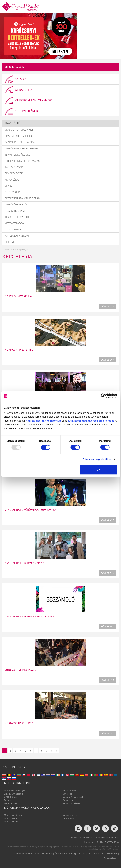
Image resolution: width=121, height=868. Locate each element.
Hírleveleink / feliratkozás (22, 161)
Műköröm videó (11, 818)
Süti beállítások (111, 858)
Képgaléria (12, 180)
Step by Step (12, 192)
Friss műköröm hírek (18, 136)
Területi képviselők (17, 217)
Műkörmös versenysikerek (22, 148)
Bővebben (107, 306)
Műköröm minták (16, 205)
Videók (9, 186)
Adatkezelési (34, 421)
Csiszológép (68, 800)
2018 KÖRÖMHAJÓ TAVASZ (21, 670)
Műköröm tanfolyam (13, 815)
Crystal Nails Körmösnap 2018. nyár (29, 617)
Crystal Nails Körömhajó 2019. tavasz (31, 510)
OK (99, 470)
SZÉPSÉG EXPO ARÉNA (18, 296)
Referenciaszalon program (23, 198)
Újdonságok (14, 67)
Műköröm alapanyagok (14, 791)
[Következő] (52, 751)
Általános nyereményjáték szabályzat (73, 854)
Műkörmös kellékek (71, 803)
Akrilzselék (67, 794)
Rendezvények (14, 173)
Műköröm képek (70, 815)
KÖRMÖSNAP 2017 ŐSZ (19, 723)
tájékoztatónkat (51, 421)
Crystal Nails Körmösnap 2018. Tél (28, 563)
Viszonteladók (14, 223)
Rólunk (10, 242)
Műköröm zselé (69, 791)
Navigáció (13, 123)
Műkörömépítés (11, 822)
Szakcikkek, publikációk (20, 142)
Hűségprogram (15, 211)
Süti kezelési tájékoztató (105, 854)
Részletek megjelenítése (97, 459)
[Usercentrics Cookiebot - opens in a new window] (103, 396)
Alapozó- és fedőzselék (73, 797)
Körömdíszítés (10, 803)
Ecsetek (8, 800)
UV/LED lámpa (11, 797)
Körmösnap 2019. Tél (19, 350)
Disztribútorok (15, 229)
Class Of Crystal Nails (19, 130)
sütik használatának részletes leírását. (91, 421)
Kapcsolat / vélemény (19, 236)
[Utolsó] (57, 751)
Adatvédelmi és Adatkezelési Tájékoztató (32, 854)
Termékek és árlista (17, 155)
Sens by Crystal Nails (13, 794)
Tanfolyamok (14, 167)
